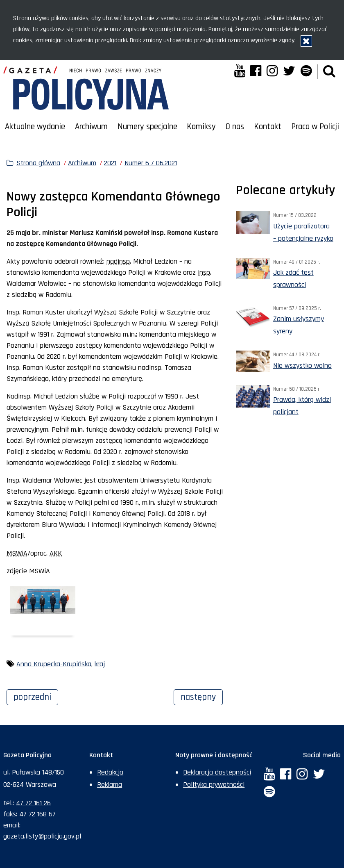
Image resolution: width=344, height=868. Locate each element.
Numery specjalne (147, 127)
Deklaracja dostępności (217, 772)
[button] (329, 72)
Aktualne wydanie (35, 127)
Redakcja (110, 772)
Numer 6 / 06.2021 (151, 163)
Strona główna (38, 163)
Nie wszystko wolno (302, 366)
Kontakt (268, 127)
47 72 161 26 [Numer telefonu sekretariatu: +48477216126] (33, 803)
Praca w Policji (315, 127)
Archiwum (91, 127)
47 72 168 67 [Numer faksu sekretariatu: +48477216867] (37, 814)
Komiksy (201, 127)
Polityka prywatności (214, 785)
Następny (202, 696)
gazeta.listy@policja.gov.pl (42, 836)
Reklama (110, 785)
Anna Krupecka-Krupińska (54, 664)
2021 (110, 163)
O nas (235, 127)
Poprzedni (36, 696)
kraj (100, 664)
